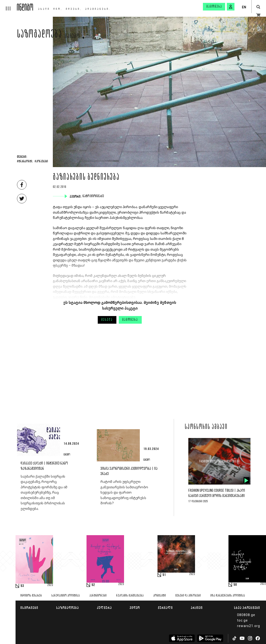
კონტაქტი (160, 596)
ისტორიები (29, 608)
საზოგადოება (40, 35)
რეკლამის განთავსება (130, 596)
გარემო (72, 37)
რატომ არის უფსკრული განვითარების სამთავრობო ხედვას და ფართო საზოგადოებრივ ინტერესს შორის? (124, 492)
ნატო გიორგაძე (94, 196)
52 (93, 585)
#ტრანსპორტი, (25, 162)
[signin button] (231, 7)
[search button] (258, 7)
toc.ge (242, 620)
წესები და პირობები (188, 596)
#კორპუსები (41, 162)
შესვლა (107, 320)
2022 (263, 584)
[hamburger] (8, 5)
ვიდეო (135, 608)
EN (244, 7)
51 (164, 575)
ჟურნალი (165, 608)
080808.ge (246, 615)
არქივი (197, 608)
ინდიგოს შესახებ (31, 596)
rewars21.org (249, 626)
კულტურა (104, 608)
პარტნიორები (98, 596)
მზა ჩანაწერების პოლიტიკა (228, 596)
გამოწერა (214, 7)
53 (22, 586)
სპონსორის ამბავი (206, 427)
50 (235, 585)
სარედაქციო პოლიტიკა (66, 596)
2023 (50, 585)
